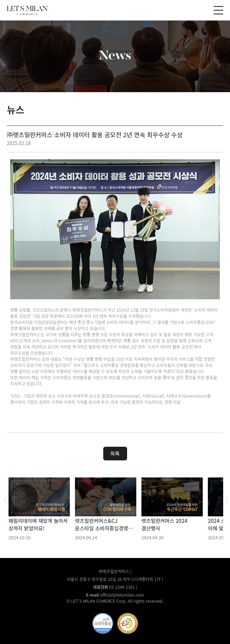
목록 (115, 453)
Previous (5, 500)
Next (227, 500)
